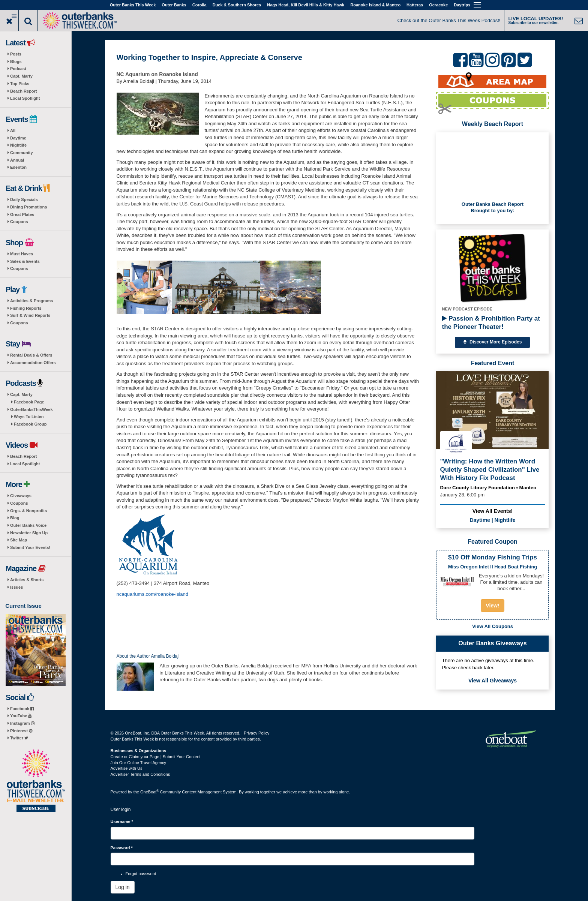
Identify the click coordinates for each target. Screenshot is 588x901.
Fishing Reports (26, 308)
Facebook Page (29, 402)
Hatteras (415, 5)
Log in (123, 887)
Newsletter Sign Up (29, 533)
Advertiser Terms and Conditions (140, 774)
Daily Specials (24, 199)
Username (122, 822)
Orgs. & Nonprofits (28, 511)
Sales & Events (25, 261)
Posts (16, 54)
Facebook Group (30, 424)
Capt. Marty (21, 76)
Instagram (22, 723)
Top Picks (20, 84)
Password (122, 848)
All (13, 130)
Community (22, 153)
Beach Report (24, 91)
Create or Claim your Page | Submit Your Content (156, 757)
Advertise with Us (127, 768)
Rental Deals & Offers (31, 355)
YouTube (21, 716)
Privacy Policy (256, 733)
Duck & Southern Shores (237, 5)
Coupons (19, 222)
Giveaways (21, 496)
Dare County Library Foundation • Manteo (488, 488)
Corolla (199, 5)
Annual (17, 160)
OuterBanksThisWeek (31, 409)
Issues (16, 587)
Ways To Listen (29, 417)
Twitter (19, 738)
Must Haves (22, 254)
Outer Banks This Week (133, 5)
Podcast (18, 69)
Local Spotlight (25, 98)
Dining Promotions (28, 207)
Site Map (19, 540)
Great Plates (22, 214)
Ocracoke (438, 5)
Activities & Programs (31, 301)
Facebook (22, 709)
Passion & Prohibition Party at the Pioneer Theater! (491, 323)
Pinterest (21, 731)
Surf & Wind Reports (30, 315)
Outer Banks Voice (28, 525)
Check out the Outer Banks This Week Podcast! (449, 20)
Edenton (18, 167)
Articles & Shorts (27, 580)
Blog (15, 518)
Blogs (16, 61)
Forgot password (141, 874)
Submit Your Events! (30, 547)
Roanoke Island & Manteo (375, 5)
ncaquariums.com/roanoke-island (152, 594)
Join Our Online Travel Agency (139, 763)
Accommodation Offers (33, 363)
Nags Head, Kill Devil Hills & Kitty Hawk (306, 5)
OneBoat (150, 792)
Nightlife (18, 145)
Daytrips (462, 5)
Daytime (18, 138)
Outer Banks (174, 5)
